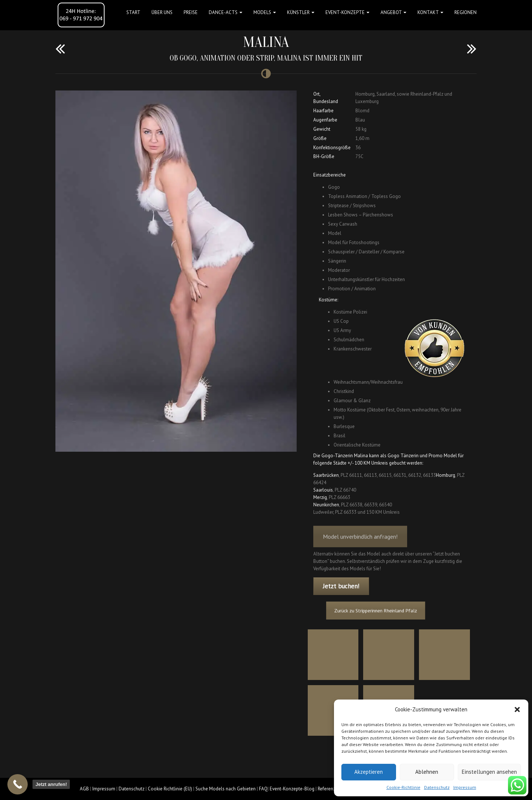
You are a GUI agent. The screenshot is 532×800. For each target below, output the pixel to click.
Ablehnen (427, 772)
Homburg (446, 475)
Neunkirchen (326, 505)
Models (265, 12)
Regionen (465, 12)
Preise (191, 12)
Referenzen (329, 789)
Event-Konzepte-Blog (292, 789)
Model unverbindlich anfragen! (360, 542)
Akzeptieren (369, 772)
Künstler (301, 12)
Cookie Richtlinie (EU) (170, 789)
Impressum (465, 787)
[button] (517, 710)
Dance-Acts (226, 12)
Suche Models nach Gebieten (226, 789)
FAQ (263, 789)
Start (133, 12)
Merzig (320, 497)
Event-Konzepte (347, 12)
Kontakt (430, 12)
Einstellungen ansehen (489, 772)
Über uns (162, 12)
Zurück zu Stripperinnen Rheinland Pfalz (379, 610)
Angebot (393, 12)
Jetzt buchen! (341, 586)
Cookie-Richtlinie (403, 787)
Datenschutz (437, 787)
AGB (84, 789)
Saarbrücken (326, 475)
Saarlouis (323, 490)
